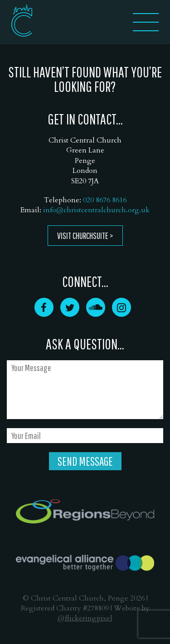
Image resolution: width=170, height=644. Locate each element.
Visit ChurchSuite (83, 236)
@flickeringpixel (85, 618)
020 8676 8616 (105, 200)
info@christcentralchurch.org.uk (96, 210)
